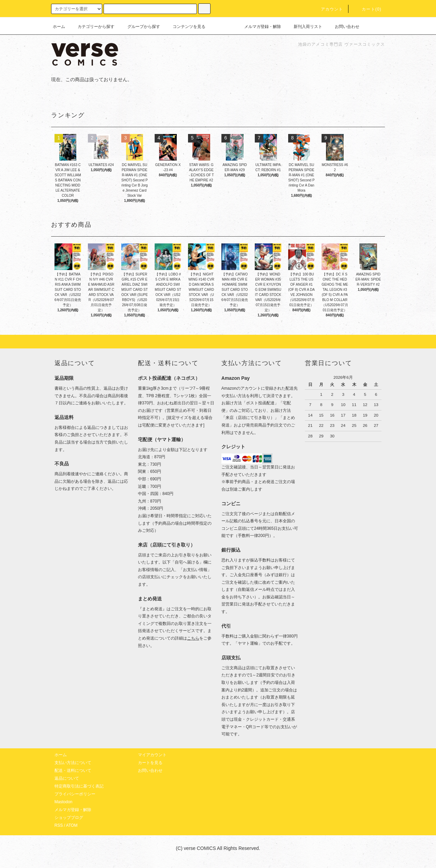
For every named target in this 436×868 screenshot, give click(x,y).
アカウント (328, 9)
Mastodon (64, 802)
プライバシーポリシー (75, 794)
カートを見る (150, 763)
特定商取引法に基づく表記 (79, 786)
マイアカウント (152, 755)
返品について (67, 778)
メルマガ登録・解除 (259, 27)
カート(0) (368, 9)
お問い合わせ (343, 27)
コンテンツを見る (185, 27)
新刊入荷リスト (304, 27)
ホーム (59, 27)
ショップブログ (69, 818)
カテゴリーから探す (92, 27)
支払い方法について (73, 763)
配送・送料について (73, 770)
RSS (59, 825)
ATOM (72, 825)
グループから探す (140, 27)
